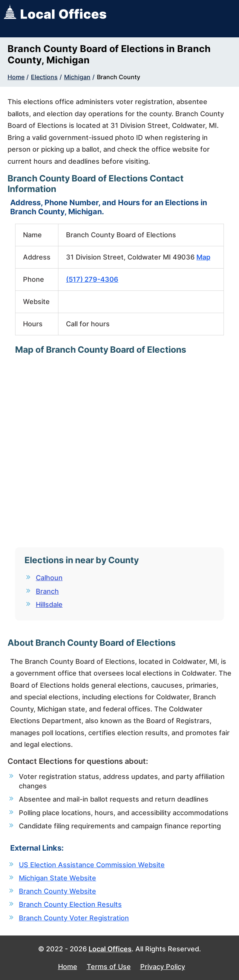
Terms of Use (109, 967)
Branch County (119, 77)
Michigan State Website (57, 878)
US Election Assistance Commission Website (92, 865)
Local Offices (110, 949)
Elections (44, 77)
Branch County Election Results (70, 904)
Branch (47, 591)
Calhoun (49, 578)
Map (203, 257)
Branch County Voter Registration (74, 918)
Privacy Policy (163, 967)
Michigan (77, 77)
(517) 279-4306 (92, 279)
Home (16, 77)
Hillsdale (49, 604)
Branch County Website (57, 891)
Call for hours (88, 324)
